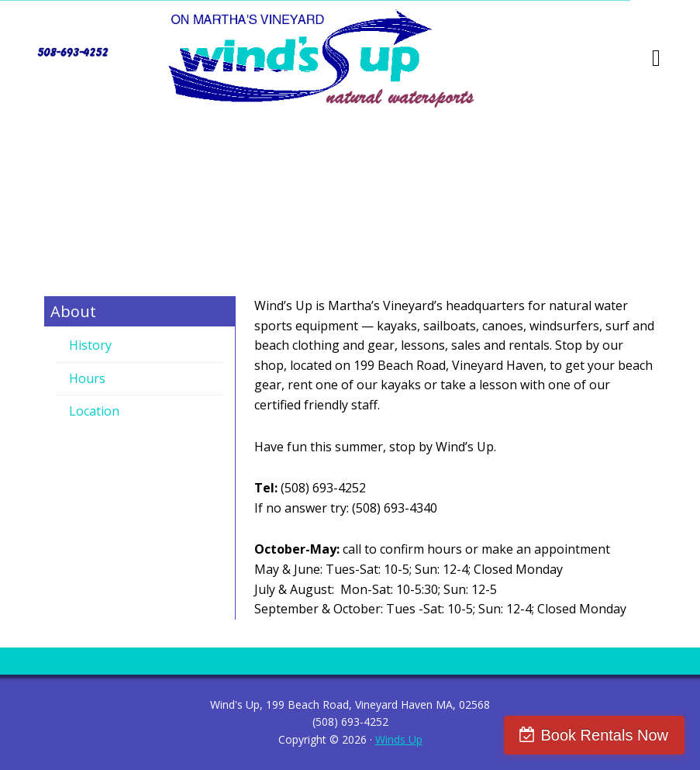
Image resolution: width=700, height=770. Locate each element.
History (90, 345)
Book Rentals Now (604, 735)
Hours (87, 378)
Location (94, 411)
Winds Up (399, 739)
